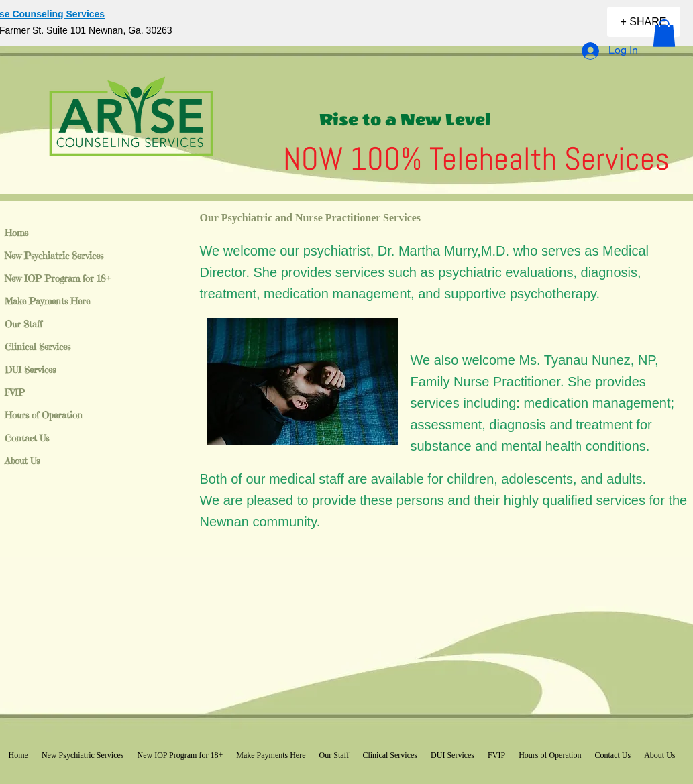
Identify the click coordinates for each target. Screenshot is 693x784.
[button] (664, 33)
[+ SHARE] (644, 22)
